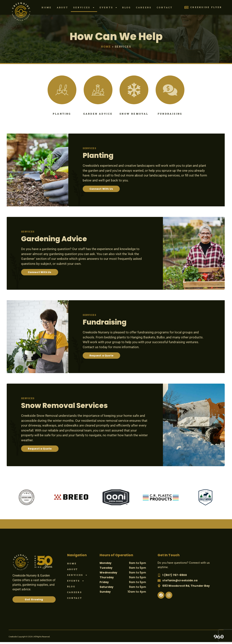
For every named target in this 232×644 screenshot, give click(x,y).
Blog (127, 7)
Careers (144, 7)
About (63, 7)
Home (47, 7)
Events (109, 8)
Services (84, 8)
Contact (165, 7)
